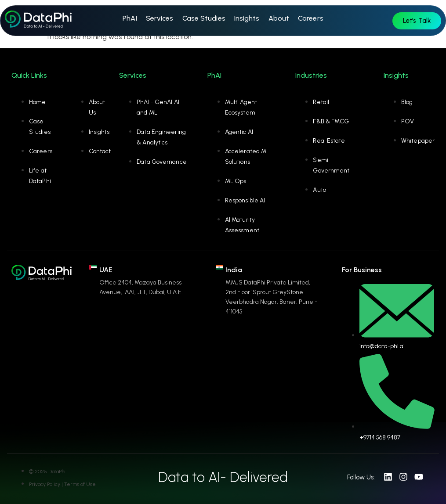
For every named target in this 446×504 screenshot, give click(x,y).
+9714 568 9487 (380, 437)
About (279, 18)
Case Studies (204, 18)
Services (160, 18)
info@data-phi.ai (382, 346)
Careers (311, 18)
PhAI (130, 18)
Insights (247, 18)
